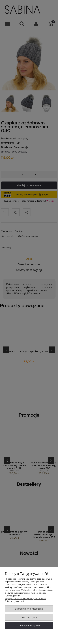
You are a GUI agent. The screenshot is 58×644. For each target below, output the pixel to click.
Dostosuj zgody (29, 617)
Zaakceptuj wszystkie (29, 626)
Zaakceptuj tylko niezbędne (29, 609)
